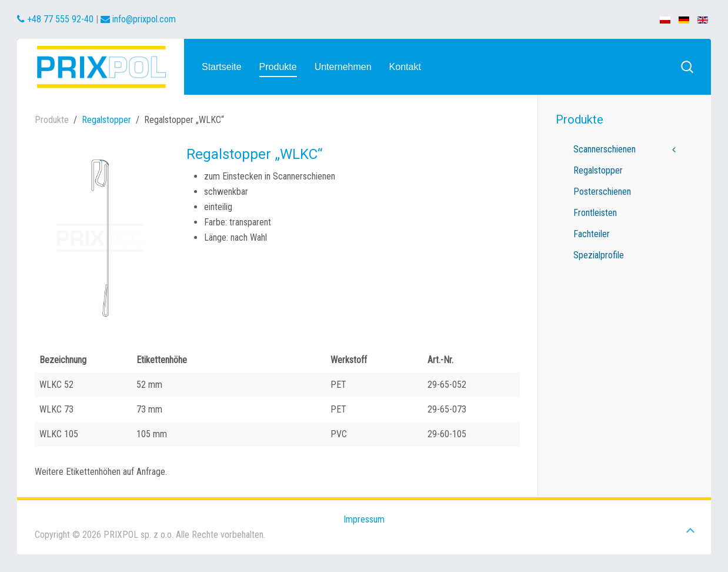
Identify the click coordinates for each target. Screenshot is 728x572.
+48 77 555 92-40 (55, 19)
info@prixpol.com (138, 19)
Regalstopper (106, 120)
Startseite (222, 67)
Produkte (278, 67)
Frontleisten (595, 213)
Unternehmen (343, 67)
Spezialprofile (599, 255)
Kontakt (405, 67)
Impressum (364, 519)
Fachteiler (592, 234)
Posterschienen (602, 192)
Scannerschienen (605, 149)
